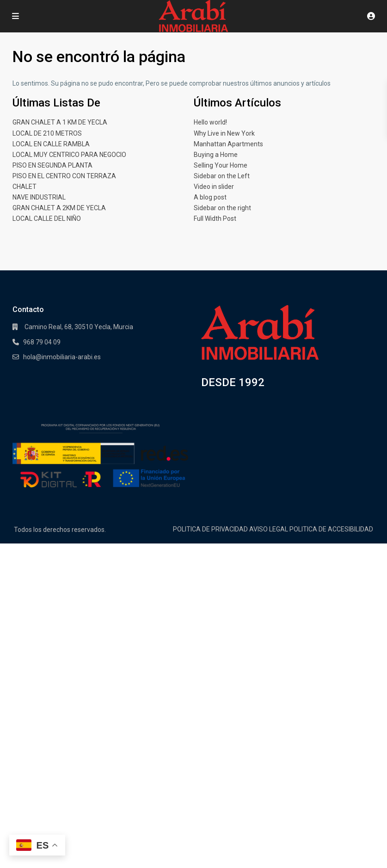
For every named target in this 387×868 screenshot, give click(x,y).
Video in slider (214, 187)
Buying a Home (216, 155)
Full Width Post (215, 219)
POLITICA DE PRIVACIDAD (210, 529)
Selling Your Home (221, 165)
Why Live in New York (224, 133)
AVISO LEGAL (269, 529)
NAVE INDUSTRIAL (39, 197)
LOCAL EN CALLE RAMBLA (51, 144)
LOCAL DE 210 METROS (47, 133)
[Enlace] (260, 333)
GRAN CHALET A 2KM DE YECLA (59, 208)
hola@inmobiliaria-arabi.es (62, 357)
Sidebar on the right (222, 208)
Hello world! (210, 122)
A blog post (210, 197)
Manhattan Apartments (228, 144)
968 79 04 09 (42, 342)
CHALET (25, 187)
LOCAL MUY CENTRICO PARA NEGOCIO (69, 155)
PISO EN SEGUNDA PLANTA (52, 165)
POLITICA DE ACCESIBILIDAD (331, 529)
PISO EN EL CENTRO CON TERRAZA (64, 176)
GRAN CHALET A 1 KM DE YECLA (60, 122)
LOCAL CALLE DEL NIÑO (47, 219)
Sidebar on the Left (222, 176)
